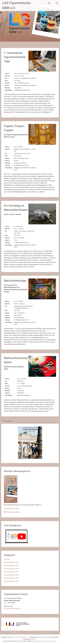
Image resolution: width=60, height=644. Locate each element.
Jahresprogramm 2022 (11, 572)
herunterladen (15, 512)
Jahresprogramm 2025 (11, 508)
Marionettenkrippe (15, 281)
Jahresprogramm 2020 (11, 565)
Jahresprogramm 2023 (11, 575)
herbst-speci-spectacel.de (12, 609)
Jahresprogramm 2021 (11, 569)
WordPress (18, 641)
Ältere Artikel (7, 421)
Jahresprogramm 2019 (11, 562)
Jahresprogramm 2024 (11, 578)
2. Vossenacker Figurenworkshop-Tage (15, 57)
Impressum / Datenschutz (49, 641)
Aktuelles (7, 559)
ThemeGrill (38, 641)
